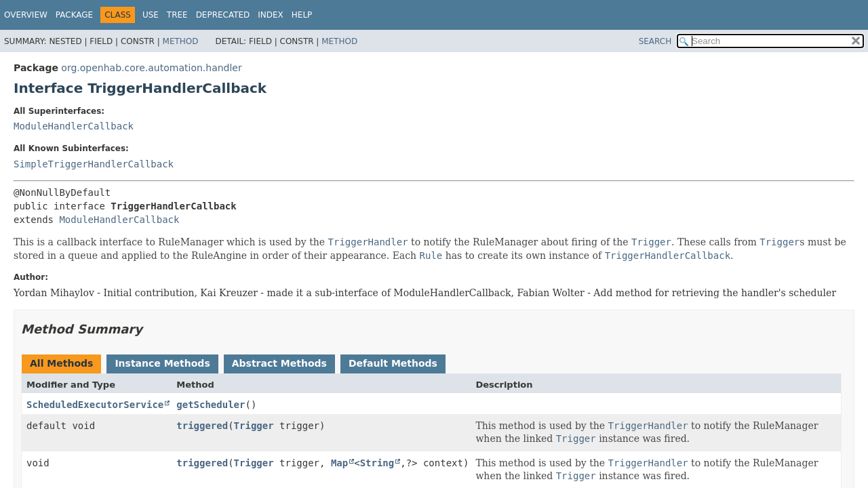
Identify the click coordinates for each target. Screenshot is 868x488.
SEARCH (655, 41)
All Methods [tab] (61, 363)
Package (74, 15)
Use (151, 15)
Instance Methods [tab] (162, 363)
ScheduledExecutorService (95, 405)
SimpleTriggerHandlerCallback (94, 164)
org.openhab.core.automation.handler (151, 68)
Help (302, 15)
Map (339, 463)
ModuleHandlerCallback (74, 126)
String (377, 463)
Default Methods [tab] (393, 363)
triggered (202, 426)
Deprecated (223, 15)
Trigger (254, 426)
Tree (177, 15)
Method (181, 41)
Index (271, 15)
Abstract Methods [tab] (279, 363)
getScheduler (211, 405)
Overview (26, 15)
